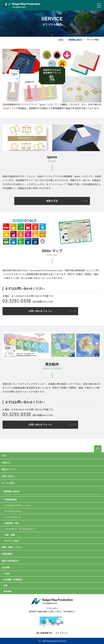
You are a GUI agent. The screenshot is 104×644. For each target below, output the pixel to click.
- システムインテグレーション (17, 505)
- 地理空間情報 (10, 499)
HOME (61, 40)
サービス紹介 (8, 483)
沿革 (5, 585)
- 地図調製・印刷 (11, 523)
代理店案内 (7, 554)
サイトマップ (62, 633)
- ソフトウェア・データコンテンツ (19, 529)
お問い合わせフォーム (40, 311)
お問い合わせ (8, 476)
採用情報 (7, 591)
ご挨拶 (6, 574)
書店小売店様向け (10, 561)
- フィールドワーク (12, 517)
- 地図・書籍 (9, 535)
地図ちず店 (52, 201)
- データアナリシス (12, 511)
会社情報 (6, 567)
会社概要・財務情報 (12, 579)
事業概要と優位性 (75, 40)
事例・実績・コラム (12, 547)
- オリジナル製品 (11, 541)
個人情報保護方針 (44, 633)
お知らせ (6, 462)
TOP (4, 456)
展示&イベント (9, 469)
